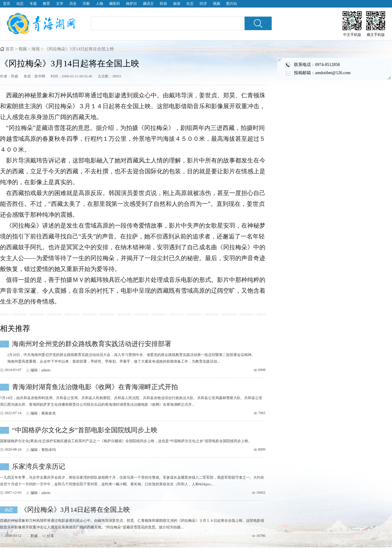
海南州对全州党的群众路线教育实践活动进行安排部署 (92, 344)
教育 (46, 4)
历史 (73, 4)
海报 (36, 49)
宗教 (86, 4)
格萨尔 (131, 4)
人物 (100, 4)
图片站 (232, 4)
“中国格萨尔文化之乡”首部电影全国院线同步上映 (85, 430)
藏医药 (115, 4)
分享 (50, 536)
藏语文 (148, 4)
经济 (203, 4)
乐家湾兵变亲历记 (39, 466)
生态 (190, 4)
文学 (60, 4)
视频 (217, 4)
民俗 (163, 4)
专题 (33, 4)
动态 (20, 4)
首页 (7, 4)
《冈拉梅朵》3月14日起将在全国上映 (75, 510)
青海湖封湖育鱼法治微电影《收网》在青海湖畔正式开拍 (95, 387)
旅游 (177, 4)
